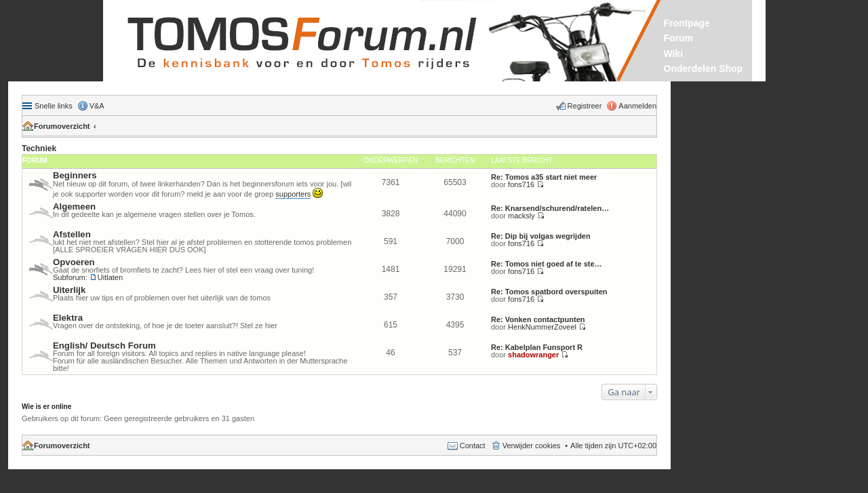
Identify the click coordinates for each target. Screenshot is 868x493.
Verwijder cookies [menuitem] (532, 446)
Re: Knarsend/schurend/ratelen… (550, 208)
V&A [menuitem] (97, 106)
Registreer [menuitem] (585, 106)
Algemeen (74, 206)
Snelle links (54, 106)
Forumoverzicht (62, 126)
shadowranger (533, 355)
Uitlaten (110, 277)
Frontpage (687, 23)
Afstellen (72, 234)
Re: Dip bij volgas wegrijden (541, 236)
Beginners (75, 175)
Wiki (674, 54)
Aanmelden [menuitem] (637, 106)
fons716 (521, 184)
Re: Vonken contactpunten (538, 319)
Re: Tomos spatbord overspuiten (549, 292)
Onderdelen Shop (704, 68)
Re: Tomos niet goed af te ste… (547, 264)
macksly (521, 216)
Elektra (68, 318)
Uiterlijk (69, 290)
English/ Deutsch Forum (104, 346)
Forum (679, 38)
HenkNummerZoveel (542, 327)
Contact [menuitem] (473, 446)
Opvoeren (74, 262)
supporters (293, 194)
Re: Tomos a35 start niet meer (544, 177)
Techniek (39, 149)
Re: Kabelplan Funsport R (537, 347)
